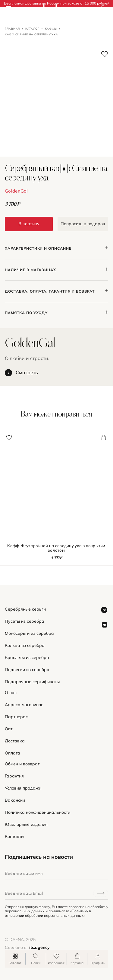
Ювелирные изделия (26, 824)
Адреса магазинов (24, 705)
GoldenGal (16, 191)
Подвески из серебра (27, 670)
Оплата (13, 753)
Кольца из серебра (25, 646)
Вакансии (15, 800)
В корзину (29, 224)
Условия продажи (23, 788)
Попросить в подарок (83, 224)
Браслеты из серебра (27, 658)
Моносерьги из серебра (29, 633)
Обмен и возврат (22, 764)
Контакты (14, 837)
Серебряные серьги (25, 609)
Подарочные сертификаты (32, 682)
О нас (11, 693)
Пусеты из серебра (25, 621)
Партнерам (17, 717)
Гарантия (14, 776)
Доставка (15, 741)
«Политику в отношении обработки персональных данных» (48, 913)
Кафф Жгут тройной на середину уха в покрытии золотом (56, 548)
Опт (9, 729)
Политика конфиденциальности (38, 812)
